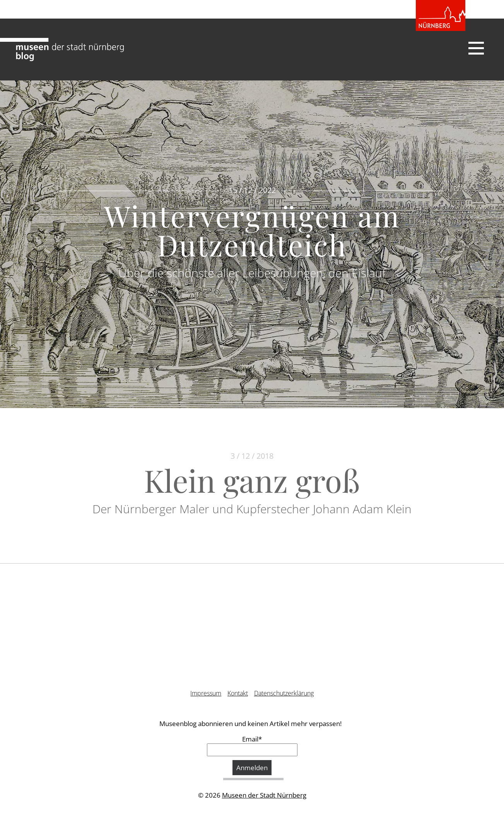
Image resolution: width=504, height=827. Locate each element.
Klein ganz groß (252, 480)
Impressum (206, 693)
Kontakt (238, 693)
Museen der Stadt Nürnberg (264, 795)
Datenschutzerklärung (284, 693)
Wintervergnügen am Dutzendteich (252, 230)
